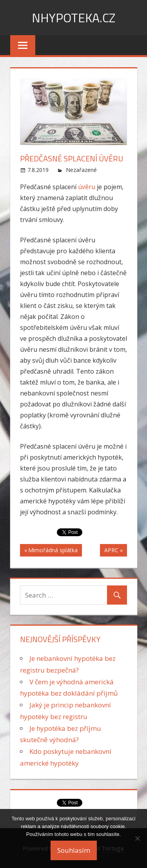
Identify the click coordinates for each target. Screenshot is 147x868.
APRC (111, 551)
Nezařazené (81, 170)
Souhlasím (74, 850)
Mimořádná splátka (53, 551)
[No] (137, 838)
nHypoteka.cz (73, 18)
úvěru (87, 187)
